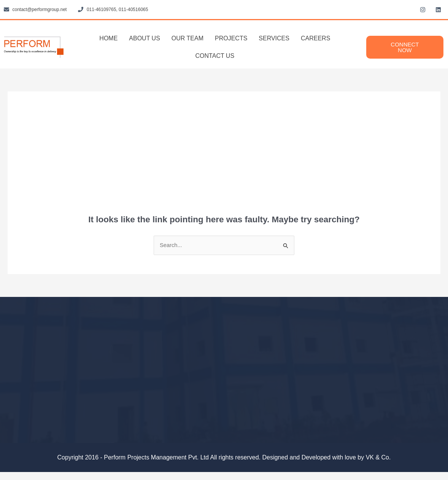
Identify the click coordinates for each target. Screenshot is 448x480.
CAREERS (315, 38)
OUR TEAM (187, 38)
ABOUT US (145, 38)
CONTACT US (215, 56)
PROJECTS (231, 38)
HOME (108, 38)
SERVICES (274, 38)
